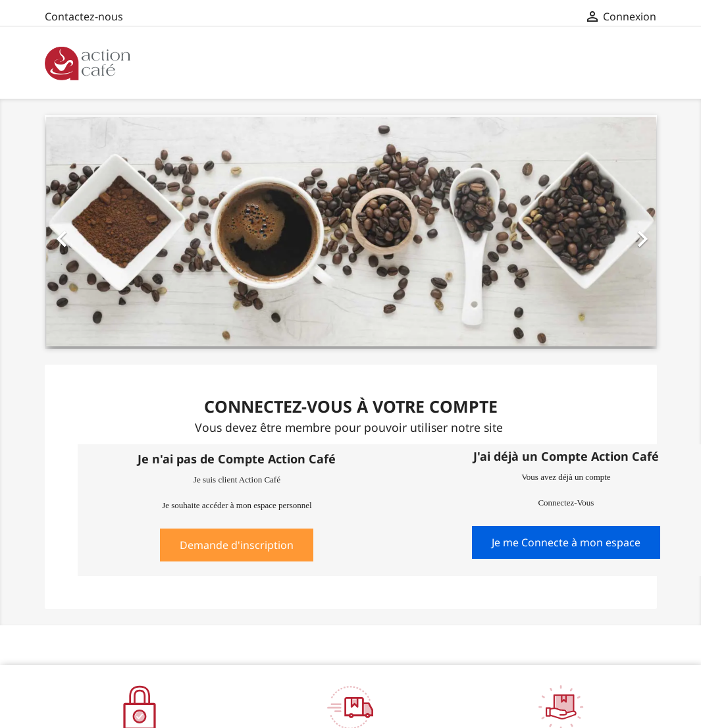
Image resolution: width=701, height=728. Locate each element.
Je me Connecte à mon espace (566, 542)
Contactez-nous (84, 16)
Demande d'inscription (237, 545)
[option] (351, 232)
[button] (91, 232)
